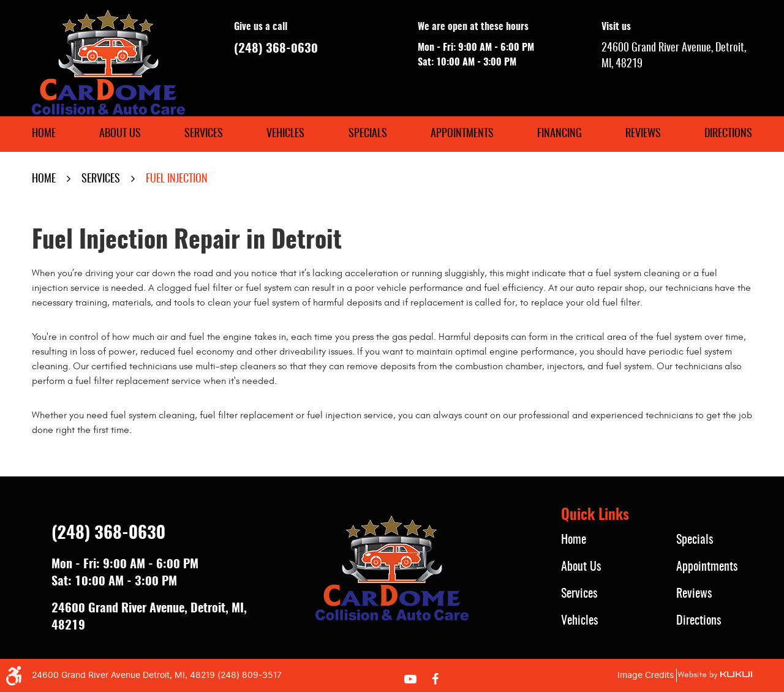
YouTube (410, 679)
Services (204, 134)
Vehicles (285, 134)
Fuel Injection (177, 179)
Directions (728, 134)
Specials (368, 134)
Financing (560, 134)
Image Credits (646, 675)
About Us (120, 134)
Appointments (462, 134)
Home (44, 134)
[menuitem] (44, 134)
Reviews (643, 134)
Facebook (435, 679)
